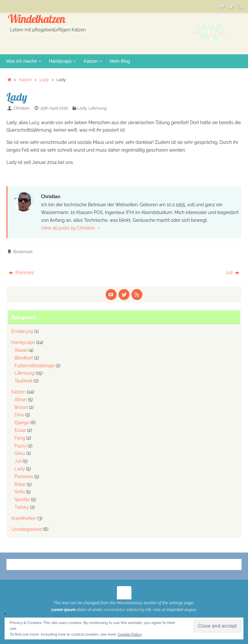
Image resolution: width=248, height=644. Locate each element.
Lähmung (98, 108)
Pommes (21, 273)
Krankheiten (24, 518)
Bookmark (23, 252)
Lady (44, 80)
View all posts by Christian (71, 228)
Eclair (20, 430)
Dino (19, 415)
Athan (21, 400)
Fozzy (21, 446)
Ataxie (21, 350)
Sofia (20, 492)
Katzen (25, 80)
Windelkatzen (37, 19)
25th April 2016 (54, 108)
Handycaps (23, 342)
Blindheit (24, 358)
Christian (21, 108)
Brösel (21, 407)
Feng (20, 438)
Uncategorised (27, 529)
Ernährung (22, 331)
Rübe (20, 484)
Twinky (22, 507)
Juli (232, 273)
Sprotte (22, 499)
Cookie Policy (130, 634)
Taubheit (24, 381)
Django (22, 423)
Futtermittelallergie (35, 366)
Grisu (20, 453)
